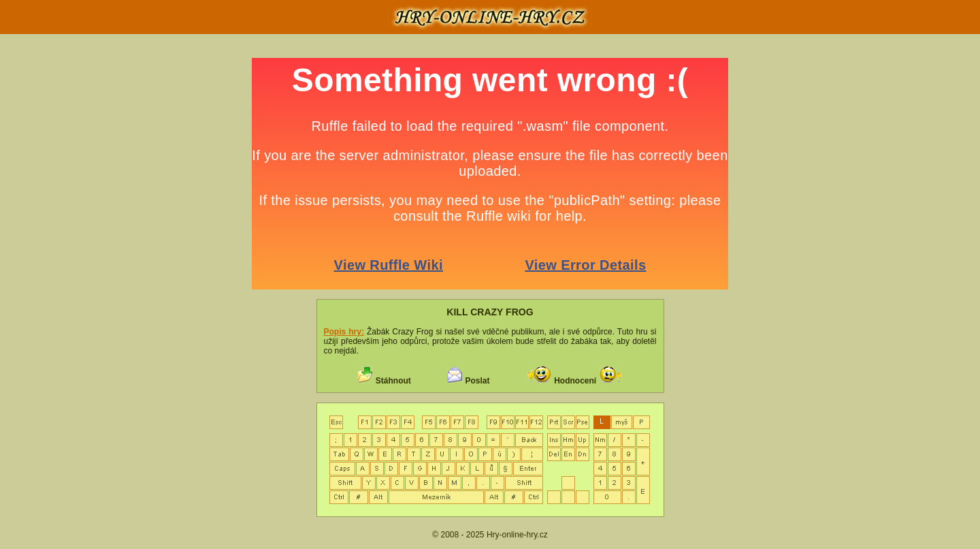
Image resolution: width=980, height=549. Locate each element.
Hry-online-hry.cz (517, 535)
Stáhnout (393, 381)
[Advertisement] (95, 262)
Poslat (477, 381)
